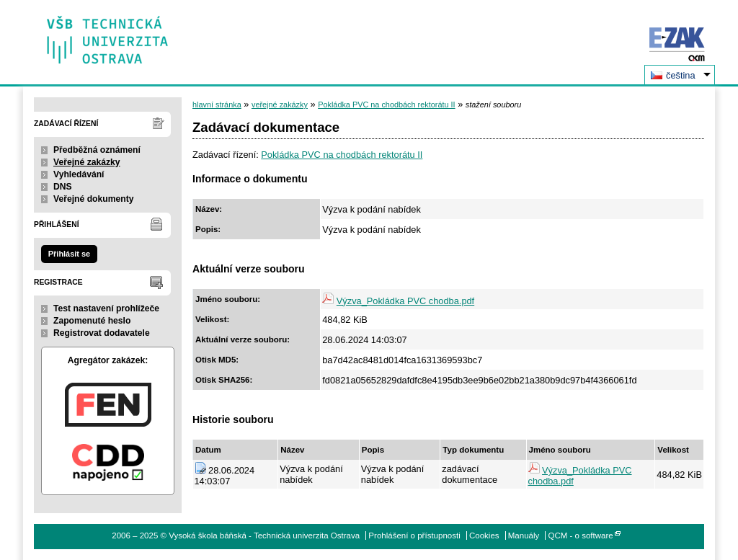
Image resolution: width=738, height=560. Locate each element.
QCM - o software (581, 535)
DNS (63, 187)
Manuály (524, 535)
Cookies (484, 535)
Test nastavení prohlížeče (106, 308)
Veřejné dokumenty (93, 199)
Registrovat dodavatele (102, 333)
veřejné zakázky (280, 105)
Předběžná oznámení (97, 150)
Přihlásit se (69, 254)
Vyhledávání (79, 174)
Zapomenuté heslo (92, 321)
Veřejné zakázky (87, 162)
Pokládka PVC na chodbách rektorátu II (386, 105)
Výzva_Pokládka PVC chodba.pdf (405, 301)
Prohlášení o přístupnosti (414, 535)
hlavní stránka (217, 105)
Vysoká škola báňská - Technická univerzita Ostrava (108, 35)
